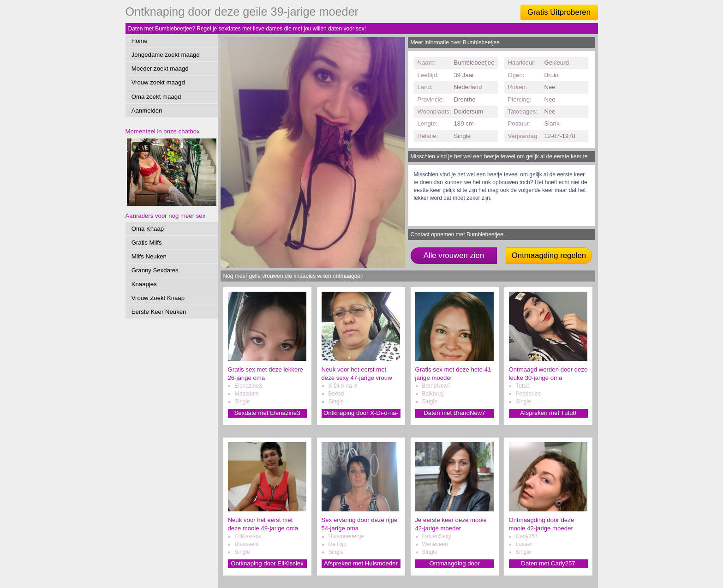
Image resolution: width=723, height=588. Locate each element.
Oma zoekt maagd (156, 97)
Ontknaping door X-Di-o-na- (361, 413)
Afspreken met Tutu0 (548, 413)
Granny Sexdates (155, 270)
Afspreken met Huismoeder (361, 563)
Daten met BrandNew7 (454, 413)
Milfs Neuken (149, 256)
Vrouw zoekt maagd (158, 82)
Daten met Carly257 (548, 563)
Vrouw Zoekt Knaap (158, 298)
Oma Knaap (148, 229)
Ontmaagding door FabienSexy (454, 564)
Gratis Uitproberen (559, 12)
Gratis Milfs (147, 243)
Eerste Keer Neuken (159, 312)
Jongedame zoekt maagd (166, 55)
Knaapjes (144, 284)
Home (140, 41)
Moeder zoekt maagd (160, 69)
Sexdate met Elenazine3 (267, 413)
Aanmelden (147, 111)
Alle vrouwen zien (454, 255)
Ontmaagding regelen (549, 255)
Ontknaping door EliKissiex (267, 563)
